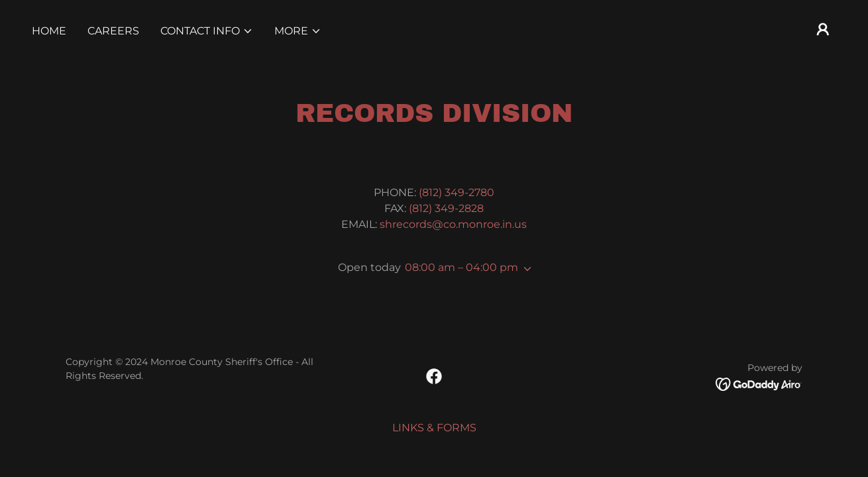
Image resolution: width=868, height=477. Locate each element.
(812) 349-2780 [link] (457, 192)
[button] (207, 31)
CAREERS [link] (113, 31)
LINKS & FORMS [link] (434, 428)
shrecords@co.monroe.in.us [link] (453, 224)
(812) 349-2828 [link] (446, 208)
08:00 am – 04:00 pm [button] (461, 267)
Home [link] (49, 31)
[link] (434, 376)
